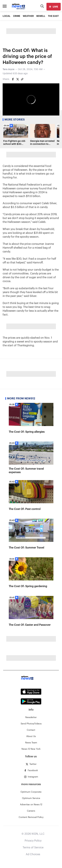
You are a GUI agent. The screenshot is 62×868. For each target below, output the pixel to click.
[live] (54, 7)
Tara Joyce (9, 69)
